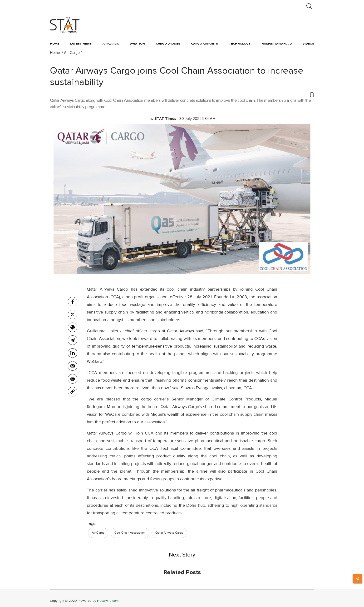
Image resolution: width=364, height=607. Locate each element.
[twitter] (73, 314)
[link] (73, 392)
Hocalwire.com (108, 601)
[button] (182, 94)
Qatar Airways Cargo (169, 533)
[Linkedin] (73, 353)
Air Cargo (72, 53)
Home (55, 44)
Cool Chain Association (130, 533)
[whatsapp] (73, 327)
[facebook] (73, 302)
